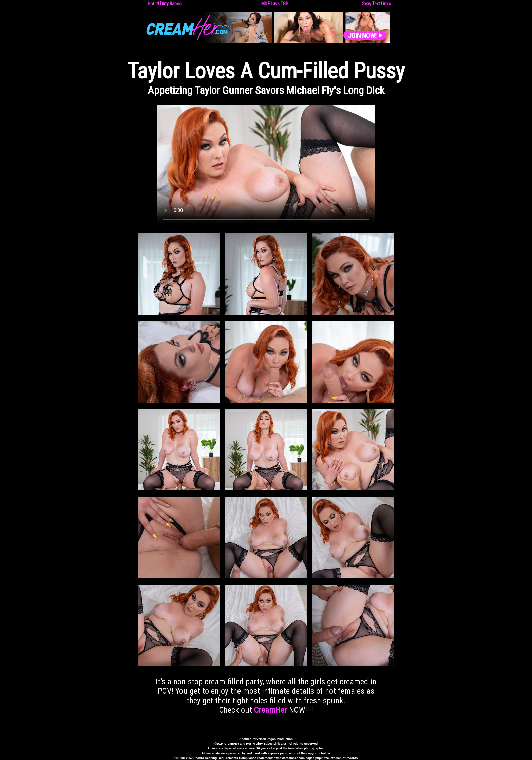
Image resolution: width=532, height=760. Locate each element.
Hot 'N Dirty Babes (165, 4)
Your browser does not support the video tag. (266, 166)
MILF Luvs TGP (275, 4)
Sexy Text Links (376, 4)
